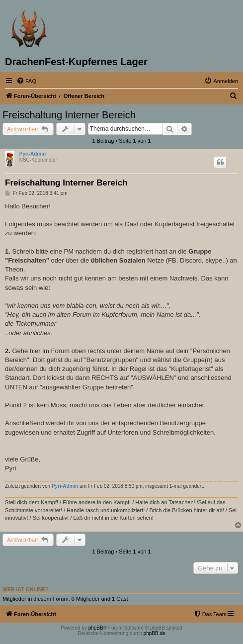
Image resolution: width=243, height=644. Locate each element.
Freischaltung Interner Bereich (69, 115)
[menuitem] (26, 81)
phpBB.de (155, 633)
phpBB (96, 628)
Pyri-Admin (33, 154)
